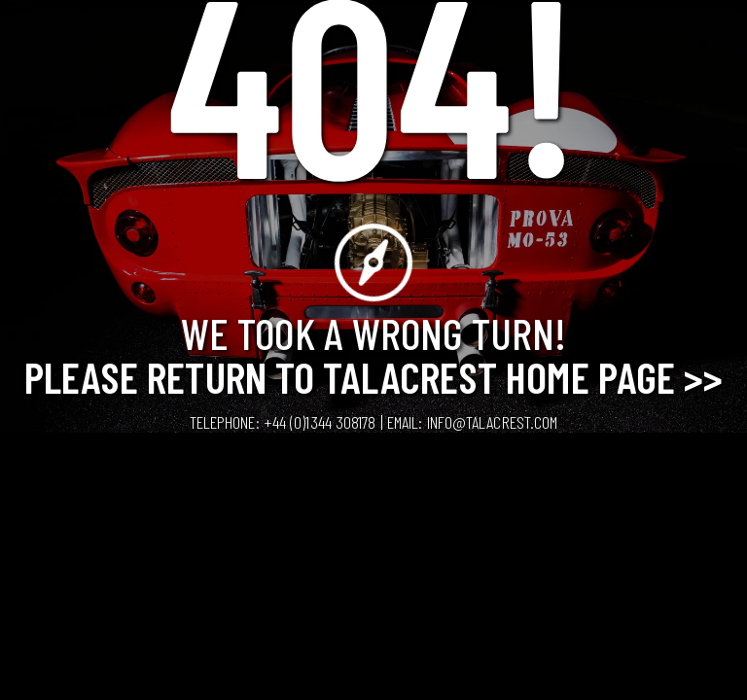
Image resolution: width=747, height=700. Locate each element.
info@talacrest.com (493, 422)
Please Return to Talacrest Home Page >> (374, 376)
